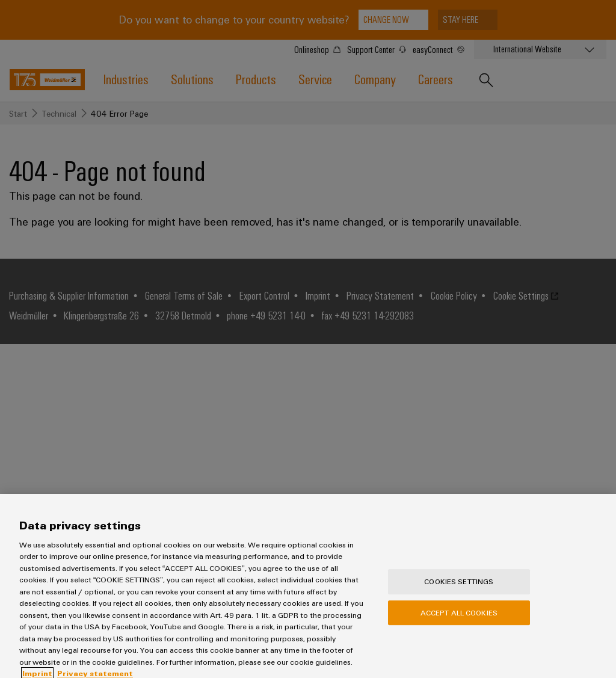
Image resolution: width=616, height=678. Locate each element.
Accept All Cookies (459, 620)
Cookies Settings (459, 590)
